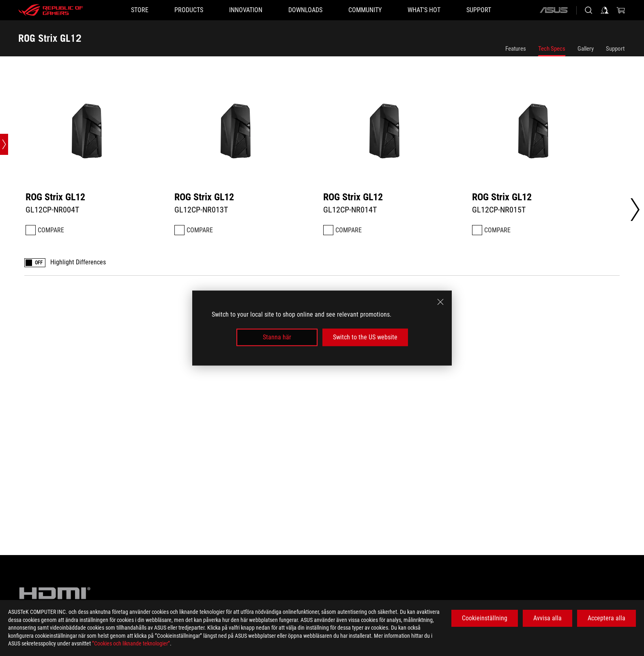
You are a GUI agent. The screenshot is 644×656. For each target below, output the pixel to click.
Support (615, 49)
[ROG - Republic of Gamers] (51, 10)
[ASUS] (554, 10)
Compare (51, 230)
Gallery (586, 49)
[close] (440, 302)
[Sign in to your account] (605, 10)
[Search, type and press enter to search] (588, 10)
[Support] (479, 10)
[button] (189, 10)
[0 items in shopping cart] (621, 10)
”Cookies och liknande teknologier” (131, 643)
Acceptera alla (606, 618)
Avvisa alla (547, 618)
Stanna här (277, 337)
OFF (39, 263)
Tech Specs (552, 49)
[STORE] (140, 10)
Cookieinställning (485, 618)
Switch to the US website (365, 337)
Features (516, 49)
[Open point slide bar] (4, 144)
